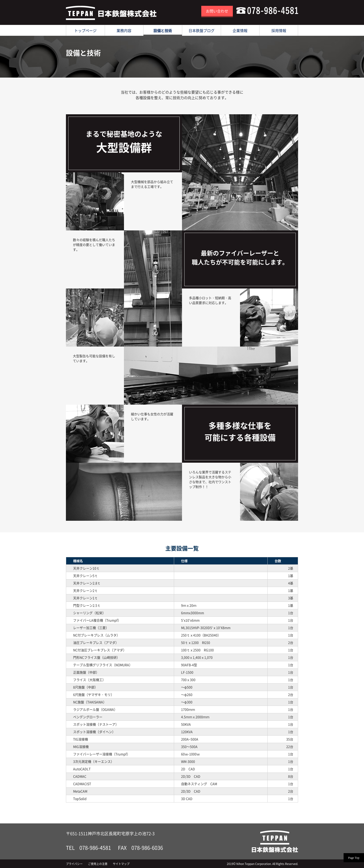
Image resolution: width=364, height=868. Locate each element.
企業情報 (240, 30)
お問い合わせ (217, 11)
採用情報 (279, 30)
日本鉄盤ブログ (201, 30)
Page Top (354, 858)
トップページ (85, 30)
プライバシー (74, 864)
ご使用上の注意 (98, 864)
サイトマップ (121, 864)
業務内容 (124, 30)
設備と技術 (163, 30)
